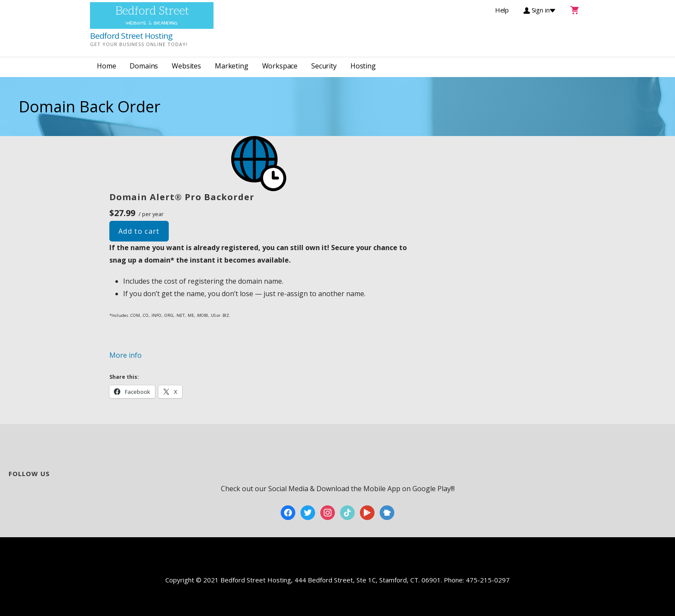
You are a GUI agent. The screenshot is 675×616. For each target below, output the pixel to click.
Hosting (363, 66)
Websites (186, 66)
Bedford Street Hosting (131, 36)
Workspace (280, 66)
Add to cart (139, 231)
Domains (144, 66)
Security (324, 66)
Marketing (232, 66)
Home (106, 66)
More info (125, 355)
